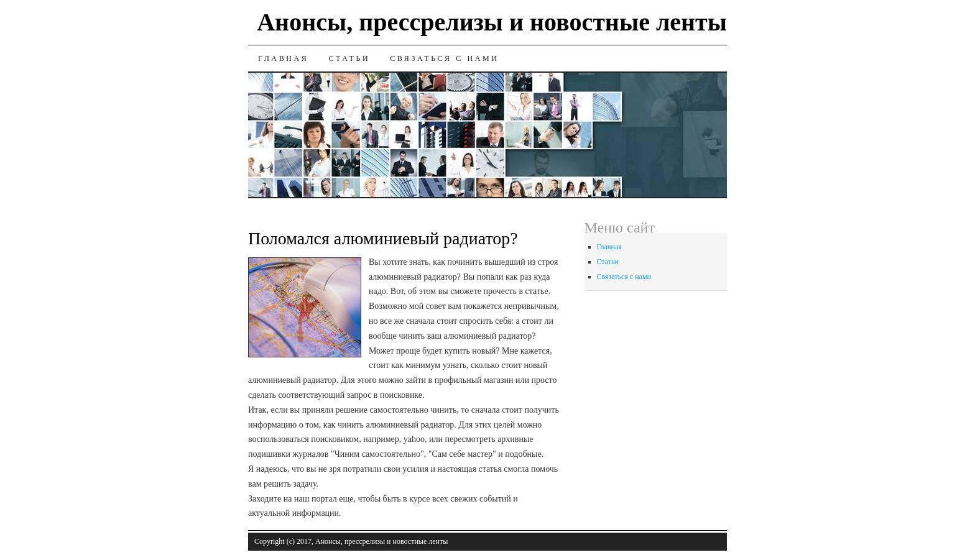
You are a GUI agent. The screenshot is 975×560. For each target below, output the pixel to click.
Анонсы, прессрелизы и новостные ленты (492, 22)
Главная (283, 58)
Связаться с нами (444, 58)
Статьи (349, 58)
